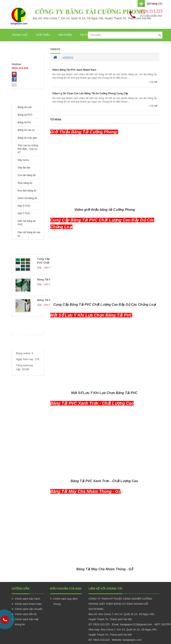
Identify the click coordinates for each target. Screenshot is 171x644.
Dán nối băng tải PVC (27, 223)
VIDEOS (55, 49)
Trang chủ (20, 35)
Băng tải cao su (26, 130)
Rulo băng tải (25, 183)
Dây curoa (23, 160)
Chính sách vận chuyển (29, 609)
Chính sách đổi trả (26, 614)
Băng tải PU (24, 122)
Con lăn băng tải (27, 175)
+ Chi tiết (153, 82)
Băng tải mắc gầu (27, 138)
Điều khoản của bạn (66, 589)
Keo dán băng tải (27, 191)
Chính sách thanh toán (28, 604)
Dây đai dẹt (24, 168)
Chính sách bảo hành (27, 599)
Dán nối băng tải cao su (29, 234)
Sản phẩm (65, 35)
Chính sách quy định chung (66, 601)
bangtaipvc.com (132, 640)
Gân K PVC (24, 206)
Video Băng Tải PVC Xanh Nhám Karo (74, 70)
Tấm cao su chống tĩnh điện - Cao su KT (28, 149)
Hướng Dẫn (21, 589)
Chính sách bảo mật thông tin (27, 622)
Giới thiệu (43, 35)
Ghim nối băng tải (27, 198)
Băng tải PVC (25, 115)
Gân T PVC (24, 213)
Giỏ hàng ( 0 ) (155, 4)
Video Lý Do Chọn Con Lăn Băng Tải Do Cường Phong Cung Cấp (90, 93)
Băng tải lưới (25, 107)
